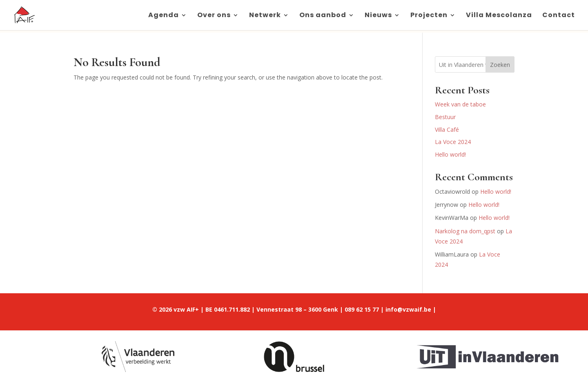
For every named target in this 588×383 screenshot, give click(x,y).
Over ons (214, 16)
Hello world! (450, 154)
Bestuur (445, 117)
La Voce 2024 (453, 142)
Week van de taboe (460, 104)
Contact (559, 16)
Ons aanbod (323, 16)
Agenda (164, 16)
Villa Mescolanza (499, 16)
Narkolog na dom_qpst (465, 231)
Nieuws (378, 16)
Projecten (429, 16)
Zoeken (500, 65)
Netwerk (265, 16)
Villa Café (447, 130)
